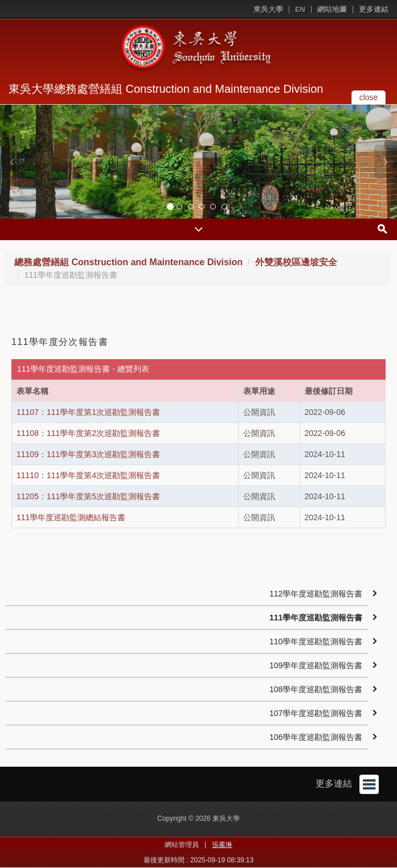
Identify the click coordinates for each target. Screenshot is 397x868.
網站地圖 (332, 9)
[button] (11, 162)
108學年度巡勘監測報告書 (316, 689)
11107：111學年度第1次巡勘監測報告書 (88, 412)
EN (300, 9)
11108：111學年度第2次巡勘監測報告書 (88, 433)
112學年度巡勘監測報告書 (316, 594)
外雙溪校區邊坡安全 (296, 262)
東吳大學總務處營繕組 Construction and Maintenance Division (166, 89)
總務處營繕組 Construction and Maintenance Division (128, 262)
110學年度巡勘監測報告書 (316, 641)
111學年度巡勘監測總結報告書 (71, 517)
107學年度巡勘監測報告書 (316, 713)
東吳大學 (268, 9)
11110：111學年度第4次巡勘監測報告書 (88, 475)
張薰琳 (222, 845)
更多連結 (374, 9)
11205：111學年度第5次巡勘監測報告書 (88, 496)
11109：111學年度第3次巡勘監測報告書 (88, 454)
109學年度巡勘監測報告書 (316, 665)
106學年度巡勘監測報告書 (316, 737)
